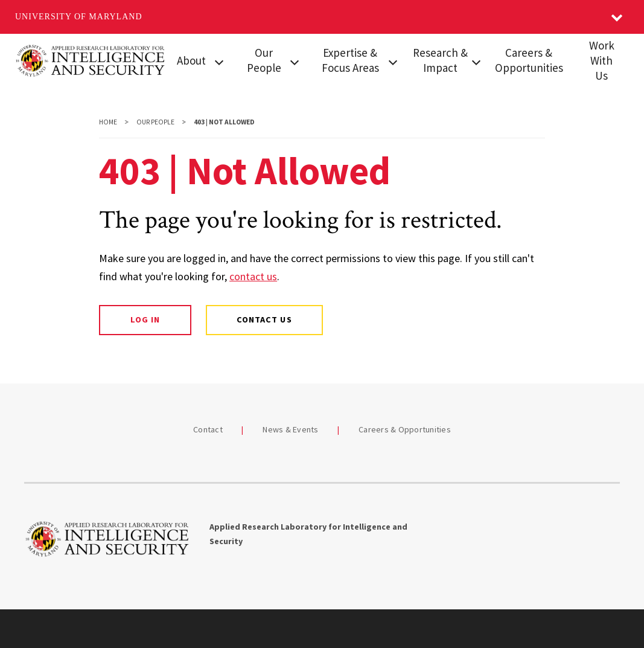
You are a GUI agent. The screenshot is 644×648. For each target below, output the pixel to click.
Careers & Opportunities (529, 60)
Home (108, 122)
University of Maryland (79, 17)
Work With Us (602, 60)
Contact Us (264, 319)
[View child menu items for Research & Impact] (476, 61)
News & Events (290, 429)
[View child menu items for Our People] (294, 61)
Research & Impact (440, 60)
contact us (253, 276)
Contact (208, 429)
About (191, 60)
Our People (264, 60)
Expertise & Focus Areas (350, 60)
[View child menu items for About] (219, 61)
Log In (145, 319)
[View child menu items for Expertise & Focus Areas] (393, 61)
